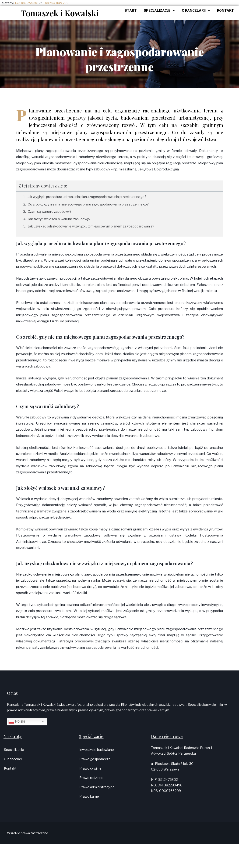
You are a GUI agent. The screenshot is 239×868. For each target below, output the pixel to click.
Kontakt (10, 768)
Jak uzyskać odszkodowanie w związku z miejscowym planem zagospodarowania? (91, 226)
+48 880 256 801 (26, 3)
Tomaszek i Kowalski (60, 13)
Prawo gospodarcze (95, 759)
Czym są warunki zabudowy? (50, 211)
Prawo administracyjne (97, 787)
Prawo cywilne (90, 768)
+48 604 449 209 (56, 3)
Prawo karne (89, 796)
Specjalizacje (14, 750)
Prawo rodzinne (91, 778)
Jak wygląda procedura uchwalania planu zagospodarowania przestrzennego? (87, 197)
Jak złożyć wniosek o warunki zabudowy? (59, 219)
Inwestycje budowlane (97, 750)
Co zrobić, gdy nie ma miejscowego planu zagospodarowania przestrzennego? (88, 204)
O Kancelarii (13, 759)
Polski (17, 722)
